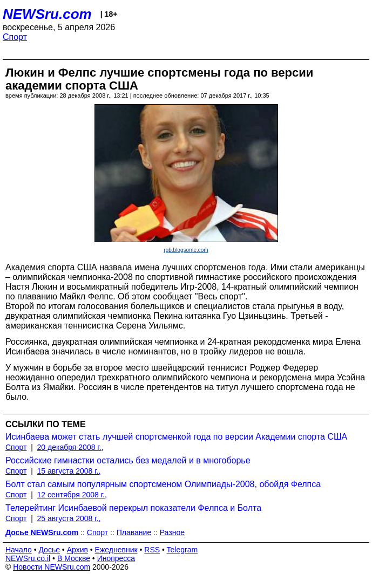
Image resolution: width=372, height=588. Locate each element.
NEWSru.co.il (28, 558)
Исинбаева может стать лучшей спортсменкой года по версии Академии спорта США (176, 437)
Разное (172, 532)
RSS (152, 550)
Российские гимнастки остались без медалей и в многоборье (128, 460)
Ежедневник (116, 550)
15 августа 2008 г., (69, 471)
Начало (19, 550)
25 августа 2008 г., (69, 518)
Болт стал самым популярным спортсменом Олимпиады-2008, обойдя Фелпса (163, 484)
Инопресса (116, 558)
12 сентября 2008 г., (72, 495)
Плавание (134, 532)
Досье (49, 550)
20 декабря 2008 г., (70, 447)
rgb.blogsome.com (186, 250)
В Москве (74, 558)
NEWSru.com (47, 14)
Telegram (182, 550)
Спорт (15, 37)
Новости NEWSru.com (52, 567)
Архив (77, 550)
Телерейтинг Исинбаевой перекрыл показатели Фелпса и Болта (133, 508)
